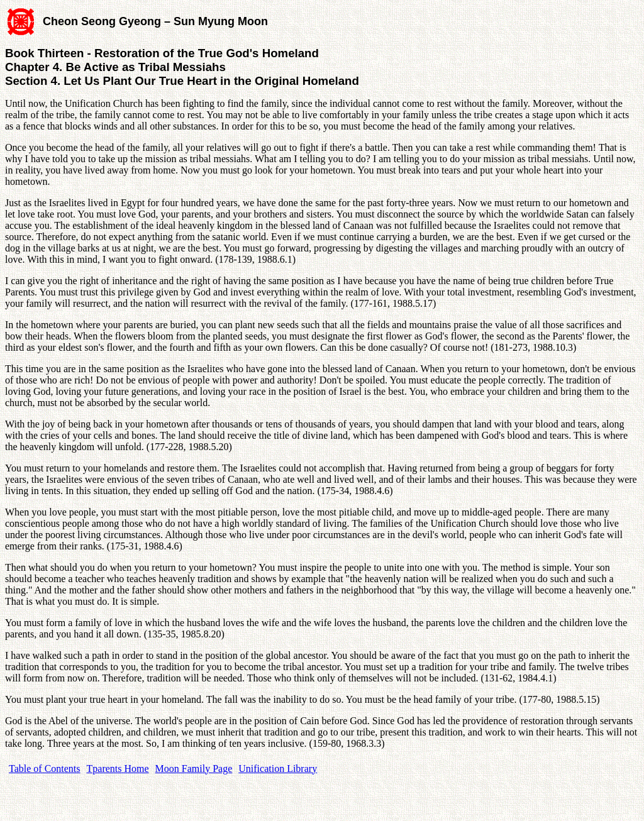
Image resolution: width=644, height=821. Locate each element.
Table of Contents (45, 769)
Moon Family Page (194, 769)
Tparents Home (118, 769)
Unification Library (278, 769)
